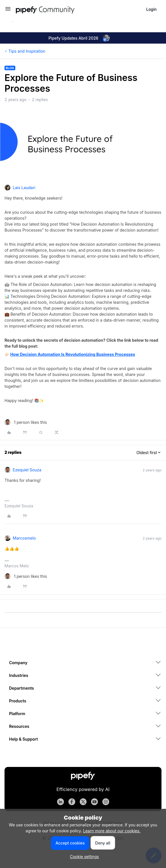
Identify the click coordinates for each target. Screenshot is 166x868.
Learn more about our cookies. (112, 831)
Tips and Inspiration (27, 51)
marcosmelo (24, 538)
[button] (8, 11)
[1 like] (26, 422)
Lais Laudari (24, 188)
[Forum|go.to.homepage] (55, 9)
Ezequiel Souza (27, 470)
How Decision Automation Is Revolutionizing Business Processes (73, 354)
